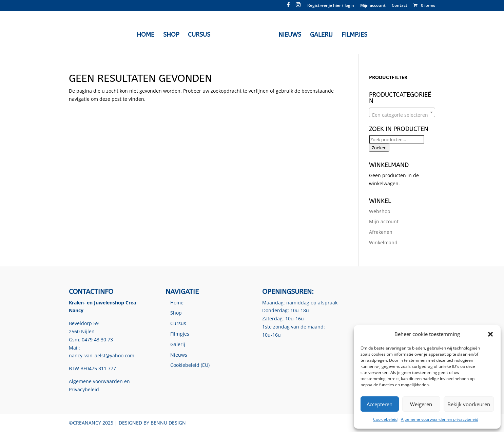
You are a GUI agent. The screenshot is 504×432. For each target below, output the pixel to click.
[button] (490, 334)
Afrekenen (381, 232)
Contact (400, 6)
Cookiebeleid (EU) (190, 365)
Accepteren (380, 404)
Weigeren (421, 404)
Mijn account (373, 6)
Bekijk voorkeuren (469, 404)
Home (146, 35)
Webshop (380, 211)
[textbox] (402, 115)
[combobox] (402, 112)
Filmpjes (354, 35)
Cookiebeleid (385, 419)
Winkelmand (383, 242)
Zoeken (379, 148)
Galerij (321, 35)
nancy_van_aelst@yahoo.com (102, 355)
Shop (171, 35)
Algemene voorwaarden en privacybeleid (440, 419)
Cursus (199, 35)
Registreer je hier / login (331, 6)
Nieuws (290, 35)
